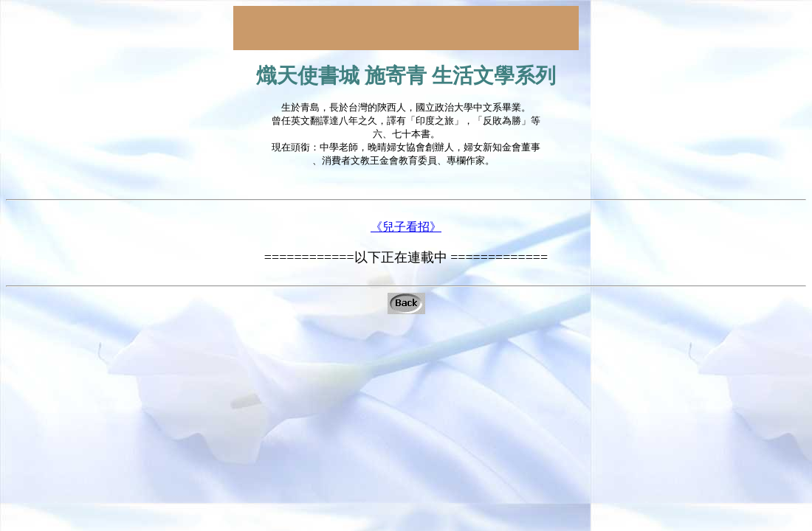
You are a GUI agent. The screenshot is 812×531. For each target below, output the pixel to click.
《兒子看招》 (406, 235)
